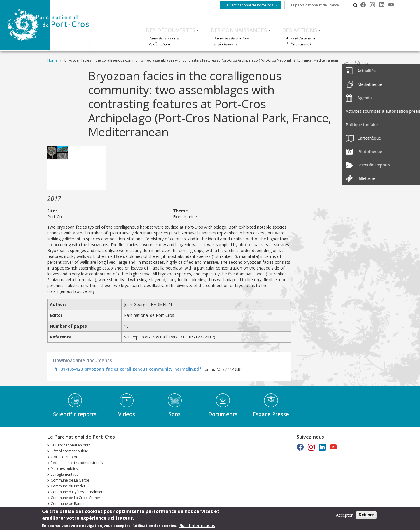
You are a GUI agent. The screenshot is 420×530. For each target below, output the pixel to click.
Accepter (344, 515)
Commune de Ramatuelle (72, 504)
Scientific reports (75, 414)
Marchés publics (64, 469)
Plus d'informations (197, 526)
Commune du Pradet (68, 486)
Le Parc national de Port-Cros (249, 5)
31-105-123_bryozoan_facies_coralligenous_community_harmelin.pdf (131, 369)
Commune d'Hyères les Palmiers (78, 492)
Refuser (366, 515)
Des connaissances (239, 30)
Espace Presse (271, 414)
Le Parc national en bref (70, 445)
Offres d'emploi (64, 457)
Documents (223, 414)
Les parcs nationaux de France (314, 5)
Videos (127, 414)
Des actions (300, 30)
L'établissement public (69, 451)
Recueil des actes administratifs (77, 463)
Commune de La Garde (70, 480)
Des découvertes (170, 30)
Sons (175, 414)
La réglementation (66, 474)
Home (52, 60)
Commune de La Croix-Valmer (76, 498)
